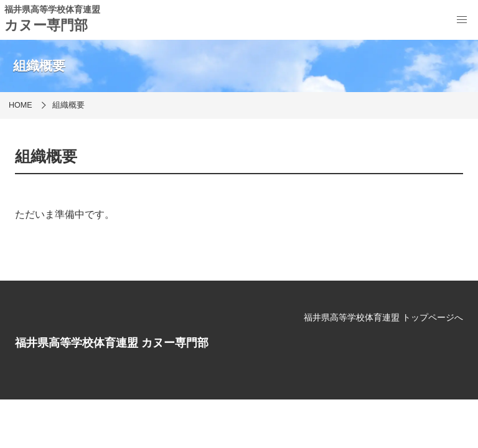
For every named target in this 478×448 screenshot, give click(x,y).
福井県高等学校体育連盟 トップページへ (383, 317)
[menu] (462, 20)
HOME (21, 105)
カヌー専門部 (46, 25)
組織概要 (68, 105)
